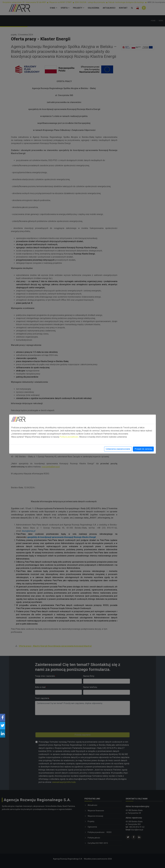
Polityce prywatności (69, 437)
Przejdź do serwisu (143, 449)
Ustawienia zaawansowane (118, 449)
